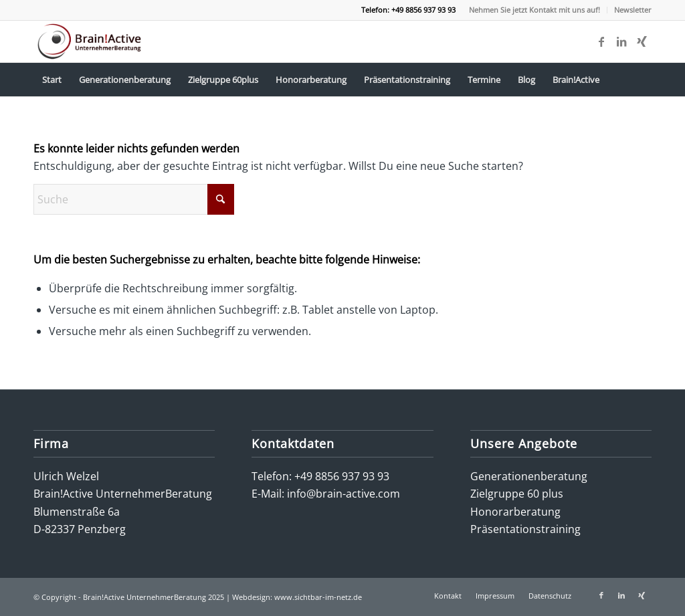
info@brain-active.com (344, 494)
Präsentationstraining (525, 529)
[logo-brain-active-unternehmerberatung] (91, 41)
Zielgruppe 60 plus (517, 494)
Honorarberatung (515, 512)
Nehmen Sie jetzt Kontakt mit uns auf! (534, 10)
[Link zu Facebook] (601, 41)
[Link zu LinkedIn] (621, 41)
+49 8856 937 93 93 (342, 476)
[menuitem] (535, 10)
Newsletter (633, 10)
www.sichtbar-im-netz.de (318, 597)
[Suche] (134, 199)
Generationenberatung (529, 476)
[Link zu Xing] (642, 41)
